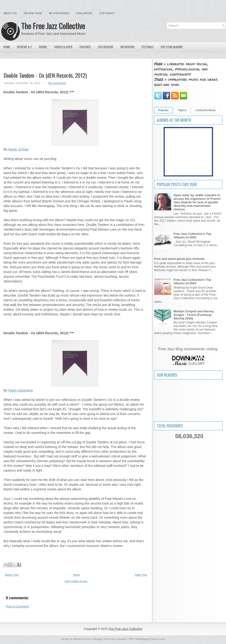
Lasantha (121, 639)
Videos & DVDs (63, 47)
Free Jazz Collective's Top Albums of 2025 (192, 236)
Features (85, 47)
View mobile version (76, 581)
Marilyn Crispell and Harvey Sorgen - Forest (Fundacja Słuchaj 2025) (194, 315)
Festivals (148, 47)
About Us (10, 13)
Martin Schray (18, 149)
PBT (131, 639)
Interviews (128, 47)
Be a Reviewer (59, 13)
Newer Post (12, 575)
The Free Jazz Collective (53, 26)
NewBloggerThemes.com (150, 639)
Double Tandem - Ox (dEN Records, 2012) (45, 75)
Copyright (107, 13)
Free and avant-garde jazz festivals (180, 259)
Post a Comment (17, 606)
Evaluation (84, 13)
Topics (182, 110)
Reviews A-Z (25, 47)
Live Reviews (106, 47)
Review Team (33, 13)
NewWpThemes (83, 639)
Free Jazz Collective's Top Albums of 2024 (192, 281)
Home (7, 47)
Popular (163, 110)
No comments (57, 83)
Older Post (141, 575)
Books (43, 47)
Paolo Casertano (20, 390)
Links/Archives (205, 110)
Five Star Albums (172, 47)
